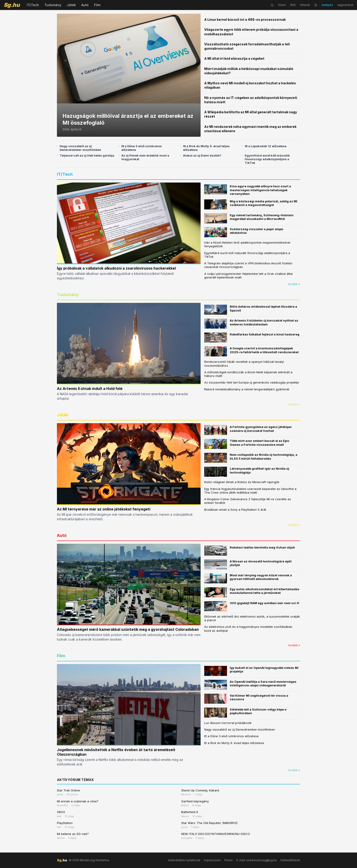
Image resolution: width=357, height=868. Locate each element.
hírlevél (305, 5)
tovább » (294, 284)
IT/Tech (33, 5)
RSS (293, 5)
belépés (327, 5)
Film (97, 5)
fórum (282, 5)
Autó (85, 5)
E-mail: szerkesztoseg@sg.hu (256, 860)
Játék (71, 5)
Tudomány (53, 5)
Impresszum (212, 860)
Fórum (228, 860)
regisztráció (345, 5)
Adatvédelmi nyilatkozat (184, 860)
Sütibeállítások (290, 860)
